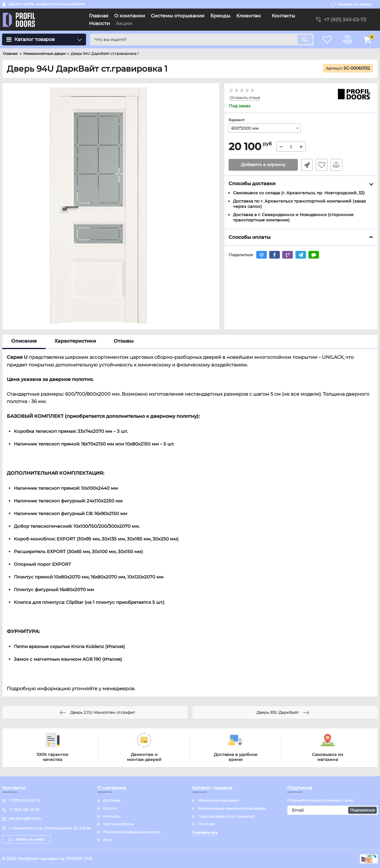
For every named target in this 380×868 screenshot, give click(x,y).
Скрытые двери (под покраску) (226, 816)
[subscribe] (333, 810)
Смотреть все (205, 832)
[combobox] (265, 128)
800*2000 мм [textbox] (245, 128)
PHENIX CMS (79, 859)
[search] (201, 40)
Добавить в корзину (263, 165)
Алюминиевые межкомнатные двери (232, 808)
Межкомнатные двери (218, 800)
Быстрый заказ (307, 165)
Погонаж (206, 824)
